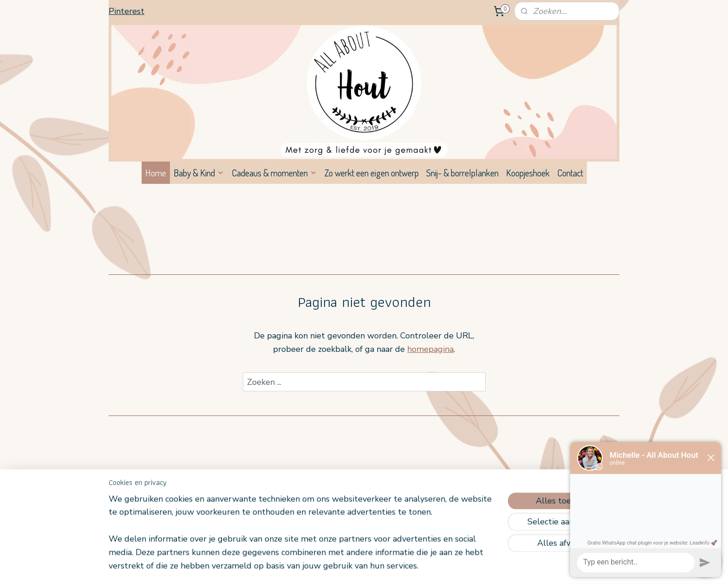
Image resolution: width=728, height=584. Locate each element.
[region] (303, 538)
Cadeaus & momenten (274, 173)
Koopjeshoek (528, 173)
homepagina (430, 349)
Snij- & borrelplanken (462, 173)
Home (156, 173)
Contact (570, 173)
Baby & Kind (199, 173)
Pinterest (127, 11)
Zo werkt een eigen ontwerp (372, 173)
